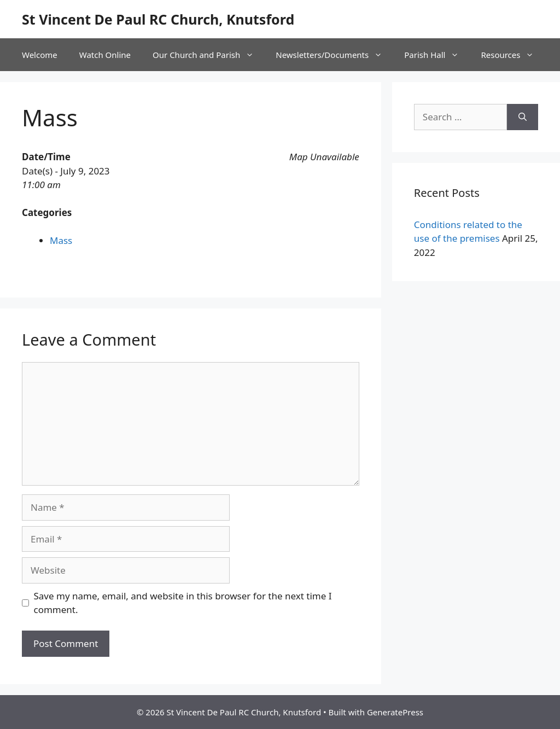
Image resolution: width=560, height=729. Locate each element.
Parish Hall (437, 55)
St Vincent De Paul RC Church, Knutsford (158, 19)
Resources (513, 55)
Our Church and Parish (209, 55)
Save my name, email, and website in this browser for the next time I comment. (183, 603)
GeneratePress (395, 712)
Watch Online (105, 55)
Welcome (40, 55)
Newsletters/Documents (334, 55)
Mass (61, 240)
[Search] (523, 117)
